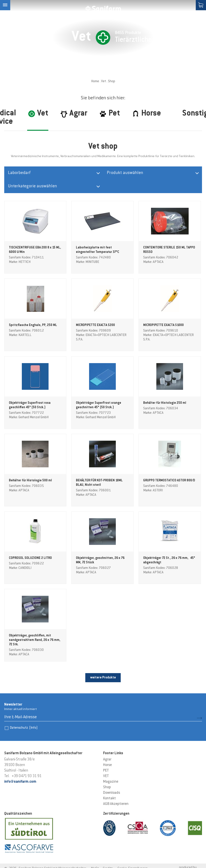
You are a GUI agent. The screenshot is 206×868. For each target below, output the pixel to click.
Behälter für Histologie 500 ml (30, 481)
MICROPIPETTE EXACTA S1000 (163, 325)
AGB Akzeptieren (116, 804)
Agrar (107, 760)
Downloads (112, 793)
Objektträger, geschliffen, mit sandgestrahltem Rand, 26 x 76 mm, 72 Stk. (35, 640)
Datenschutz (24, 728)
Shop (107, 787)
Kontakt (109, 798)
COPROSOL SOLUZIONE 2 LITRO (30, 558)
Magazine (111, 782)
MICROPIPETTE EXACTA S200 (95, 325)
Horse (107, 765)
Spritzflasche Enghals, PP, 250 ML (33, 325)
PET (106, 771)
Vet (104, 81)
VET (106, 776)
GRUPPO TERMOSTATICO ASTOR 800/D (169, 481)
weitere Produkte (103, 678)
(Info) (33, 728)
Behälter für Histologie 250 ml (165, 403)
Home (95, 81)
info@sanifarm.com (20, 782)
